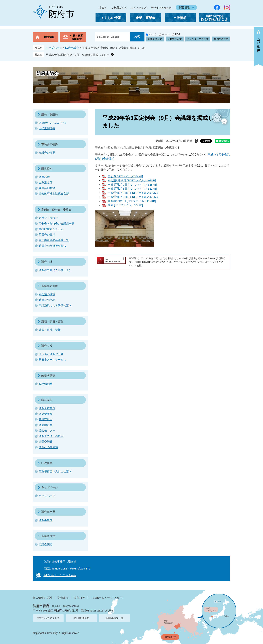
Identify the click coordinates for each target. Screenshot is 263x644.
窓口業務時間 (81, 618)
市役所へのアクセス (48, 618)
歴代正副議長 (47, 128)
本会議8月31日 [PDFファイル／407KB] (132, 180)
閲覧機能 (184, 7)
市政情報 (180, 18)
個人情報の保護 (42, 598)
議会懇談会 (46, 414)
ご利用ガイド (119, 7)
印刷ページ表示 (197, 141)
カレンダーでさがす (198, 39)
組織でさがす (155, 39)
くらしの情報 (111, 18)
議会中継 (47, 262)
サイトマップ (139, 7)
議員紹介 (47, 168)
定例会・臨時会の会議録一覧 (57, 223)
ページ (166, 34)
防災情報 (49, 37)
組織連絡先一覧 (115, 618)
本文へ (103, 7)
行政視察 (47, 463)
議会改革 (47, 400)
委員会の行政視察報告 (52, 246)
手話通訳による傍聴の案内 (55, 305)
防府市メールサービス (52, 360)
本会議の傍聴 (47, 294)
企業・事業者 (146, 18)
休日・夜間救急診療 (77, 37)
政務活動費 (48, 376)
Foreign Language (161, 7)
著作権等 (79, 598)
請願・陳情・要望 (52, 321)
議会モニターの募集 (51, 436)
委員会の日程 (47, 235)
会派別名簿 (46, 182)
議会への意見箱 (48, 447)
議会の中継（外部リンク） (55, 270)
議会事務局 (48, 512)
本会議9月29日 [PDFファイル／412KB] (132, 201)
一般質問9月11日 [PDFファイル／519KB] (133, 193)
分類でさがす (175, 39)
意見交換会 (46, 419)
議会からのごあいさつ (52, 123)
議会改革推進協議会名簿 (54, 194)
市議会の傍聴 (49, 286)
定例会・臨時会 (48, 218)
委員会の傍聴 (47, 300)
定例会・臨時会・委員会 (56, 210)
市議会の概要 (49, 144)
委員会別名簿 (47, 188)
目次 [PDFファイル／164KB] (125, 176)
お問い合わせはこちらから (60, 575)
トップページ (54, 48)
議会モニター (47, 430)
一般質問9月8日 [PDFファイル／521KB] (132, 189)
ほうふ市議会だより (51, 354)
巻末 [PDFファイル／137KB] (125, 205)
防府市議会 (72, 48)
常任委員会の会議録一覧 (54, 240)
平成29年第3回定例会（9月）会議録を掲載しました (77, 55)
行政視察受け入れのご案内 (55, 471)
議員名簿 (44, 177)
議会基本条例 (47, 408)
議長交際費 (46, 442)
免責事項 (63, 598)
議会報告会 (46, 425)
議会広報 (47, 346)
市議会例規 (48, 536)
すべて (153, 34)
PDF (178, 34)
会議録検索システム (51, 229)
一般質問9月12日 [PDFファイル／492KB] (133, 197)
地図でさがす (221, 39)
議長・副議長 (49, 114)
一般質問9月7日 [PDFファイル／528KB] (132, 185)
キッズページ (49, 487)
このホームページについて (107, 598)
